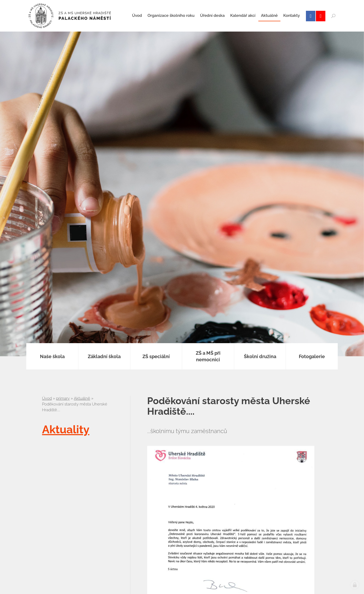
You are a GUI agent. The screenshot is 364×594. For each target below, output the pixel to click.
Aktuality (66, 430)
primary (63, 398)
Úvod (47, 398)
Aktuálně (82, 398)
